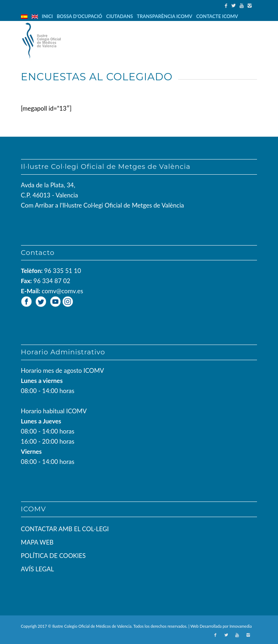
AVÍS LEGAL (37, 569)
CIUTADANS (119, 16)
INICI (47, 16)
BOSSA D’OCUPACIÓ (80, 16)
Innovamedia (241, 626)
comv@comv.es (62, 291)
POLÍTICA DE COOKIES (53, 556)
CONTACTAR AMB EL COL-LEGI (65, 529)
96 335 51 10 (63, 271)
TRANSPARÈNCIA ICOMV (165, 16)
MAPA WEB (37, 542)
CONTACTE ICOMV (217, 16)
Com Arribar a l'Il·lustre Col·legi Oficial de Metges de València (103, 205)
